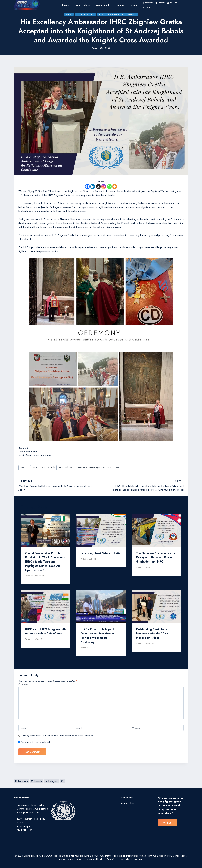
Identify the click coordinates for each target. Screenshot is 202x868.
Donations (120, 5)
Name (24, 728)
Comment (25, 684)
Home (66, 5)
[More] (115, 186)
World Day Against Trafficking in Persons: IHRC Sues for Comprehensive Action (58, 485)
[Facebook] (87, 186)
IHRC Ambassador (67, 467)
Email (80, 728)
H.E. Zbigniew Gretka (85, 14)
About (88, 5)
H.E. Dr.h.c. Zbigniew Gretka (43, 467)
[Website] (157, 728)
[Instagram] (104, 186)
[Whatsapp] (109, 186)
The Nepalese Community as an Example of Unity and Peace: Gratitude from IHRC (156, 557)
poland (118, 467)
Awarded (69, 14)
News (77, 5)
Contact (135, 5)
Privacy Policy (127, 803)
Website (136, 728)
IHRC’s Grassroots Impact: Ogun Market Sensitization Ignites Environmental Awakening (98, 636)
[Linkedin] (93, 186)
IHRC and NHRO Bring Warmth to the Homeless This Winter (45, 631)
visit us (167, 823)
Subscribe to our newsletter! (34, 742)
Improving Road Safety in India (100, 553)
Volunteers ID (103, 5)
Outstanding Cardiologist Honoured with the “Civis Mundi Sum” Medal (152, 634)
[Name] (45, 728)
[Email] (101, 728)
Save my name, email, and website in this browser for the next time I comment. (58, 736)
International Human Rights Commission (118, 14)
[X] (98, 186)
